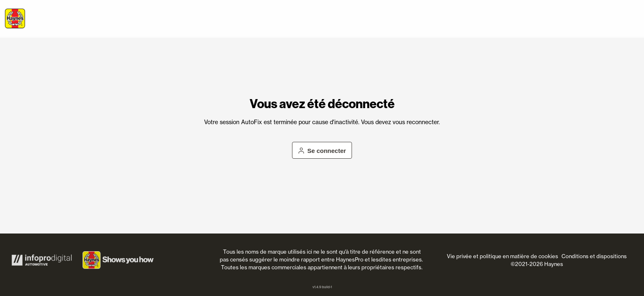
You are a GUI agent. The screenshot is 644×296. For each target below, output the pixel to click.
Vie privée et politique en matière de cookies (503, 256)
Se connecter (322, 151)
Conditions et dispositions (594, 256)
